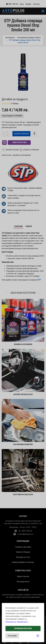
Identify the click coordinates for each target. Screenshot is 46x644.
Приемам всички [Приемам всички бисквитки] (23, 628)
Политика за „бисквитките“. (17, 622)
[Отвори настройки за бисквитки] (12, 636)
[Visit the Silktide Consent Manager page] (38, 636)
